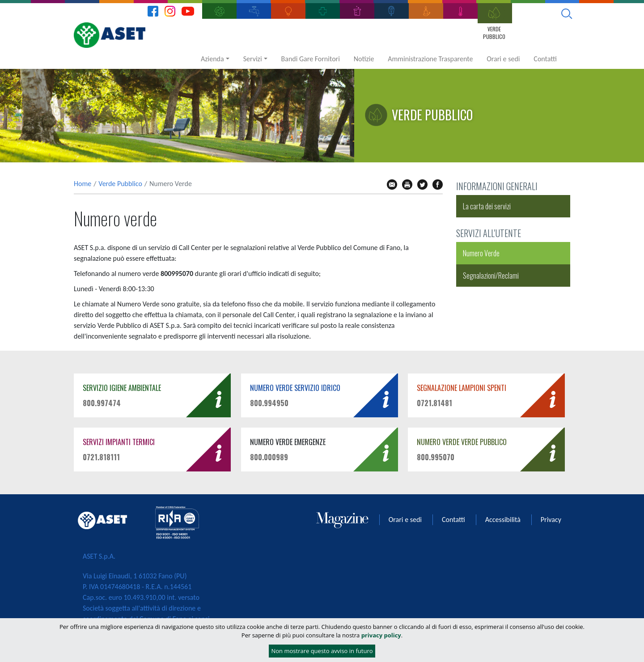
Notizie (364, 59)
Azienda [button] (212, 59)
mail (392, 185)
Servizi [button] (253, 59)
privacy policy (381, 635)
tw (422, 185)
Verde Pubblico (120, 184)
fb (438, 185)
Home (83, 184)
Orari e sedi (503, 59)
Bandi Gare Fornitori (311, 59)
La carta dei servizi (487, 206)
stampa (407, 185)
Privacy (551, 520)
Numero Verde (481, 253)
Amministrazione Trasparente (430, 59)
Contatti (545, 59)
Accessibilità (503, 520)
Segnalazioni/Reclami (491, 276)
